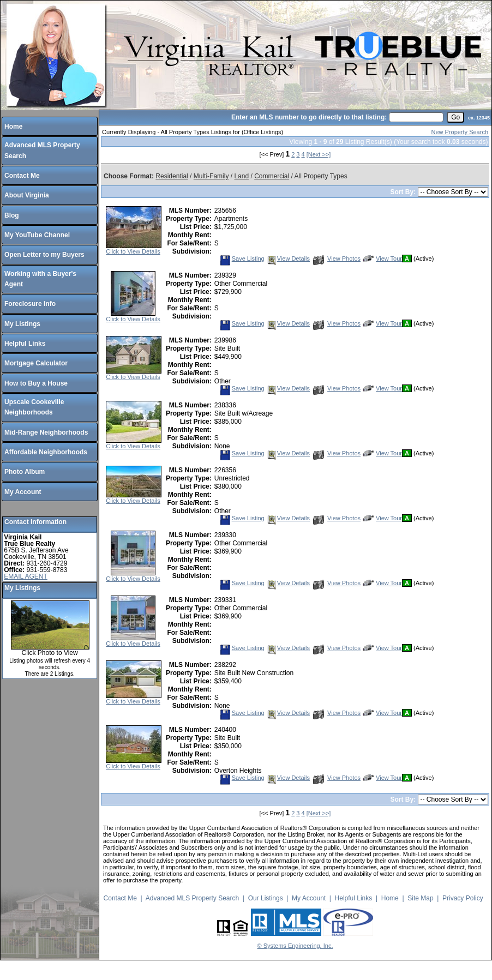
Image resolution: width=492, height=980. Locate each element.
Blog (12, 215)
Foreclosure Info (30, 304)
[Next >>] (319, 154)
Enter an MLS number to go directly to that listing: (309, 117)
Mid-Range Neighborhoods (46, 432)
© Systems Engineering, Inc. (295, 946)
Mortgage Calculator (36, 363)
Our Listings (266, 898)
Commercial (272, 176)
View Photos (337, 258)
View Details (288, 258)
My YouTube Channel (37, 235)
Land (241, 176)
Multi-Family (211, 176)
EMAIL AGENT (26, 576)
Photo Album (25, 472)
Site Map (420, 898)
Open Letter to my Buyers (44, 255)
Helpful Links (25, 344)
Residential (172, 176)
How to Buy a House (36, 383)
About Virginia (27, 195)
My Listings (22, 324)
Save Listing (242, 258)
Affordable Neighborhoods (46, 452)
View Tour (382, 258)
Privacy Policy (463, 898)
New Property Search (460, 132)
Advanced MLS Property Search (192, 898)
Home (13, 127)
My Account (23, 492)
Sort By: (404, 192)
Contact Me (22, 176)
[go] (455, 117)
